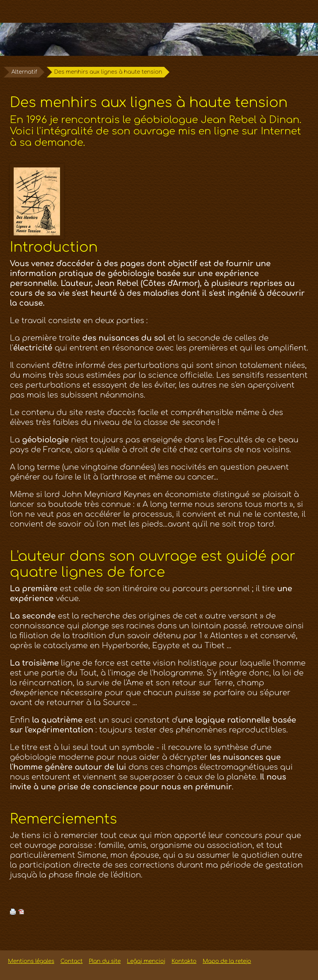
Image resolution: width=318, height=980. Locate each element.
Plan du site (105, 961)
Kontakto (184, 961)
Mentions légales (31, 961)
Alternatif (24, 72)
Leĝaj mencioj (146, 961)
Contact (71, 961)
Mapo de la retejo (227, 961)
